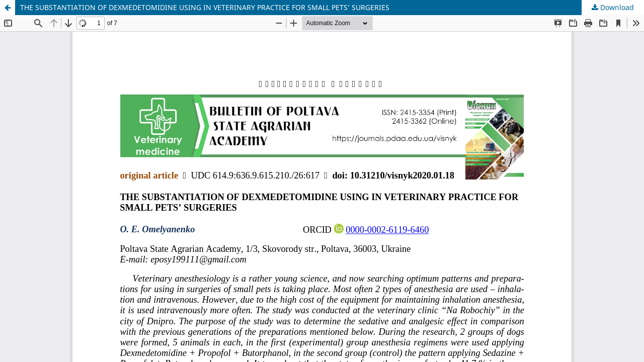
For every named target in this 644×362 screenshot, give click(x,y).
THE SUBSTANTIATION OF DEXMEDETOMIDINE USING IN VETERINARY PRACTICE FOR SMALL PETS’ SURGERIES (205, 7)
